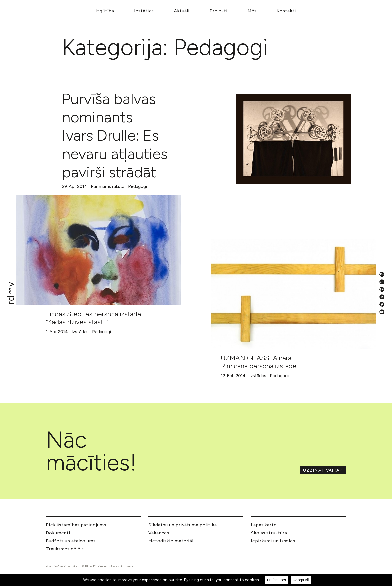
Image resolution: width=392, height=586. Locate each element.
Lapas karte (264, 525)
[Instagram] (382, 289)
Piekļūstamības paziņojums (76, 525)
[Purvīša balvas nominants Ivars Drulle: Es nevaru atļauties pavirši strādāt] (293, 139)
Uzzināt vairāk (323, 470)
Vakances (159, 533)
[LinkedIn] (382, 297)
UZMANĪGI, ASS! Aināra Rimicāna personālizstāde (259, 362)
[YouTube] (382, 312)
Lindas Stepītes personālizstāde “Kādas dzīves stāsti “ (94, 318)
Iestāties (144, 11)
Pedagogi (138, 186)
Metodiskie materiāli (172, 541)
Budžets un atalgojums (71, 541)
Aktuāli (182, 11)
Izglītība (105, 11)
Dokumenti (58, 533)
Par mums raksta (108, 186)
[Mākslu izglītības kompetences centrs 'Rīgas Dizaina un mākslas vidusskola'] (11, 293)
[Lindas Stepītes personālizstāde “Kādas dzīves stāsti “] (98, 250)
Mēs (252, 11)
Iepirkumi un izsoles (273, 541)
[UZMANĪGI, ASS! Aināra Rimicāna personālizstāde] (293, 294)
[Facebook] (382, 304)
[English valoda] (382, 274)
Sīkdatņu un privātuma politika (183, 525)
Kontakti (286, 11)
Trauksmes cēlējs (65, 549)
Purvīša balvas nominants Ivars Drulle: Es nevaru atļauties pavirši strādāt (115, 135)
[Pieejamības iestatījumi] (382, 282)
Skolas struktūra (269, 533)
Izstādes (80, 332)
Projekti (219, 11)
